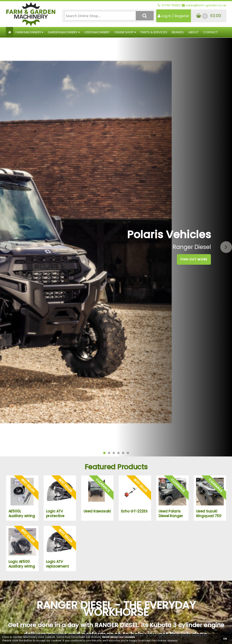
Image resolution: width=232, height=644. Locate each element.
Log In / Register (173, 16)
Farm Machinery (29, 32)
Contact (210, 32)
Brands (178, 32)
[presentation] (6, 247)
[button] (104, 453)
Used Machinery (97, 32)
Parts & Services (154, 32)
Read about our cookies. (119, 637)
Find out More (194, 259)
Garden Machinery (64, 32)
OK (225, 639)
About (193, 32)
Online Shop (125, 32)
